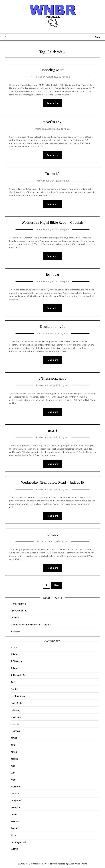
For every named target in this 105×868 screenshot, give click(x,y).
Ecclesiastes (17, 703)
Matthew (15, 787)
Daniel (14, 689)
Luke (13, 773)
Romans (15, 821)
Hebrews (15, 731)
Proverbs (16, 807)
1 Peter (15, 654)
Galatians (16, 717)
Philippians (16, 800)
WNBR (14, 849)
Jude (13, 766)
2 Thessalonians (19, 675)
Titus (13, 835)
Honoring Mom (52, 70)
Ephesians (16, 710)
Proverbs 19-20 (52, 122)
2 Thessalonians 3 (52, 378)
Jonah (14, 752)
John (13, 745)
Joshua (14, 759)
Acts (13, 682)
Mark (13, 780)
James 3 (52, 535)
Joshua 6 (52, 275)
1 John (14, 647)
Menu (97, 37)
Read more (52, 103)
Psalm (14, 814)
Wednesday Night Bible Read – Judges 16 (52, 482)
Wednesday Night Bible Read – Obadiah (52, 223)
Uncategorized (18, 842)
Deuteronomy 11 (52, 327)
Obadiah (15, 793)
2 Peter (15, 668)
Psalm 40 (52, 174)
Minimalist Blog (61, 864)
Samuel (14, 828)
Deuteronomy (18, 696)
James (14, 738)
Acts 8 (52, 430)
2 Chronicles (17, 661)
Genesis (15, 724)
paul (68, 77)
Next (57, 585)
